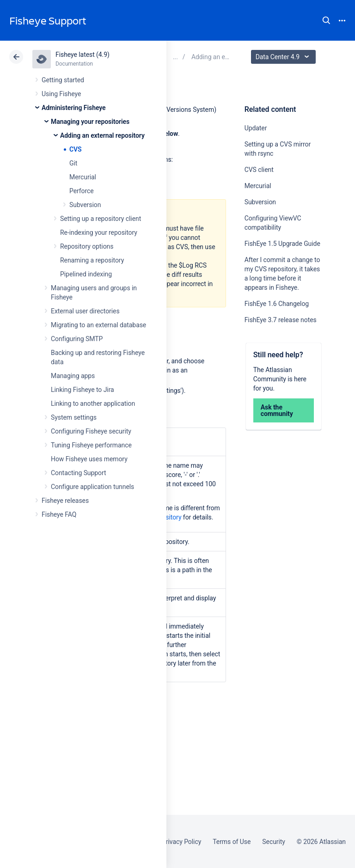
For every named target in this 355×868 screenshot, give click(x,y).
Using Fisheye (61, 94)
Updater (256, 128)
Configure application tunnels (92, 487)
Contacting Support (79, 473)
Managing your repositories (90, 122)
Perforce (82, 191)
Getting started (63, 80)
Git (73, 163)
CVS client (259, 170)
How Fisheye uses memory (89, 459)
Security (274, 842)
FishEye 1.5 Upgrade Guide (282, 244)
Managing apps (73, 376)
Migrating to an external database (98, 325)
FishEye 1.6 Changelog (277, 304)
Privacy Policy (181, 842)
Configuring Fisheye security (91, 431)
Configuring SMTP (77, 339)
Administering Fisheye (74, 108)
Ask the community (277, 410)
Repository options (87, 246)
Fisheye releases (65, 501)
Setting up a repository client (101, 219)
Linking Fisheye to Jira (83, 390)
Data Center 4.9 (285, 57)
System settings (74, 417)
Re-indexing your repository (99, 232)
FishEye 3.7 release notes (281, 320)
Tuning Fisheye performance (91, 445)
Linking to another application (93, 403)
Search (326, 20)
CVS (76, 149)
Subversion (85, 205)
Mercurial (83, 177)
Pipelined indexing (86, 274)
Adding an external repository (102, 135)
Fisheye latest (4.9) (83, 55)
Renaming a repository (92, 260)
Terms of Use (232, 842)
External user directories (85, 311)
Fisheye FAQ (59, 514)
